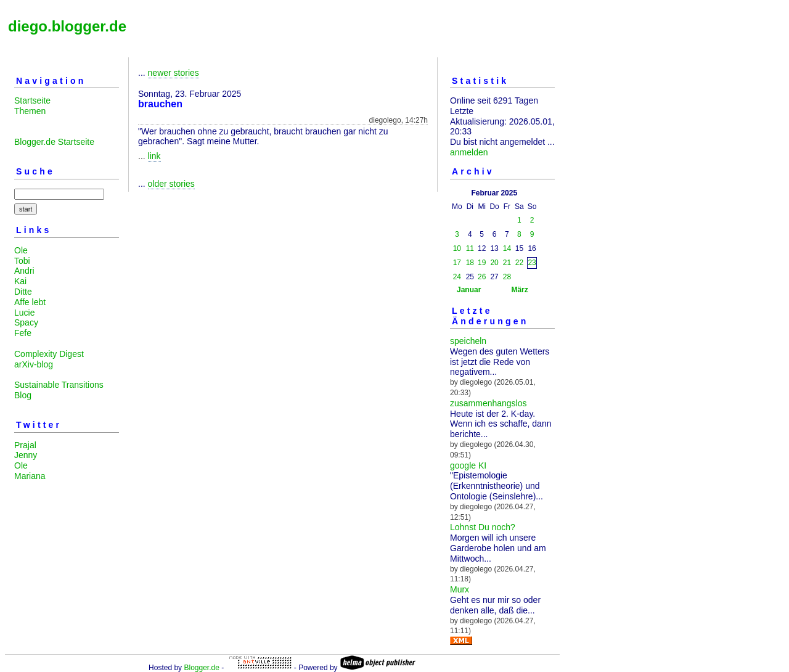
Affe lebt (30, 302)
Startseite (32, 100)
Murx (460, 589)
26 (482, 277)
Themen (30, 111)
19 (482, 263)
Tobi (22, 261)
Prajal (25, 445)
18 (470, 263)
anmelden (469, 152)
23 (532, 263)
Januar (469, 290)
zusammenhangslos (489, 403)
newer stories (174, 73)
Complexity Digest (49, 354)
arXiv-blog (34, 364)
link (154, 156)
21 (507, 263)
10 (457, 248)
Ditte (23, 292)
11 (470, 248)
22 (519, 263)
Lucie (24, 313)
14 (507, 248)
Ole (21, 250)
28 (507, 277)
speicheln (468, 341)
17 (457, 263)
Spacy (26, 322)
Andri (24, 271)
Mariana (30, 476)
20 (494, 263)
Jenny (26, 455)
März (519, 290)
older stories (171, 184)
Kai (20, 281)
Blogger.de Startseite (54, 142)
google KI (468, 465)
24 (457, 277)
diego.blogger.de (67, 26)
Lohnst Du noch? (483, 527)
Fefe (23, 333)
